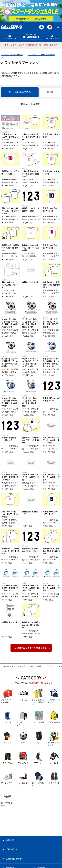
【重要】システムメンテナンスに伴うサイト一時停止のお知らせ (31, 45)
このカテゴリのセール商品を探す (31, 648)
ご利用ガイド (12, 849)
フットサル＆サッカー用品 (12, 55)
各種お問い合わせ (14, 859)
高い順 (50, 92)
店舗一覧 (10, 840)
